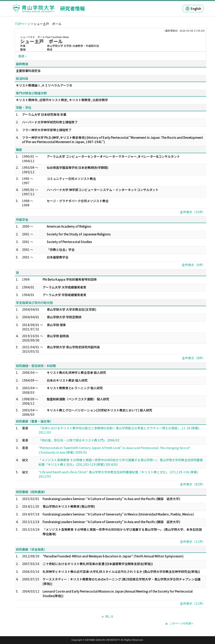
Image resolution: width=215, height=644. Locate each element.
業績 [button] (21, 56)
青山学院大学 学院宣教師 (64, 317)
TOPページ (23, 24)
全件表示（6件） (194, 265)
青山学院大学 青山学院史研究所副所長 (73, 347)
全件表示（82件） (193, 484)
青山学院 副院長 (58, 336)
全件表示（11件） (193, 541)
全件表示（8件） (194, 358)
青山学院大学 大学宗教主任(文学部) (72, 309)
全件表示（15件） (193, 212)
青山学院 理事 (56, 325)
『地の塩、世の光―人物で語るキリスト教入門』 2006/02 (79, 440)
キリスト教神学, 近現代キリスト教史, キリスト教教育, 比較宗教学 (62, 100)
